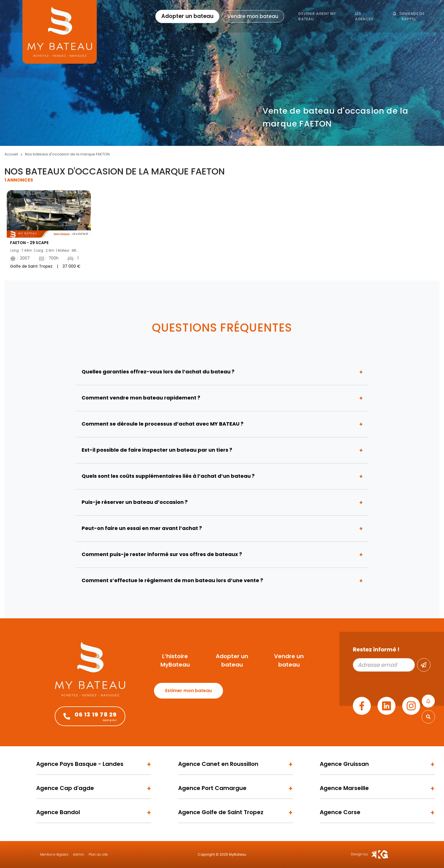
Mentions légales (54, 854)
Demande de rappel (409, 16)
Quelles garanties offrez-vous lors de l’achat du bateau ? (158, 372)
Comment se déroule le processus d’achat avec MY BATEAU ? (163, 424)
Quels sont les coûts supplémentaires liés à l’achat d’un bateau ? (168, 476)
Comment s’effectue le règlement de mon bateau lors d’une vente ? (172, 580)
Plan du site (98, 854)
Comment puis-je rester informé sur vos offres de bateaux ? (162, 554)
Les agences (364, 16)
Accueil (11, 154)
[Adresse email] (384, 665)
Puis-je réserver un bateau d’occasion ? (135, 502)
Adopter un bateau (187, 16)
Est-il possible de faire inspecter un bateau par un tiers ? (157, 450)
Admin (79, 854)
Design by (370, 855)
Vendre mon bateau (253, 16)
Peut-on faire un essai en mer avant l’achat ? (142, 528)
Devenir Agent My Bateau (317, 16)
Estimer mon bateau (188, 691)
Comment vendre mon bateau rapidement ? (141, 398)
